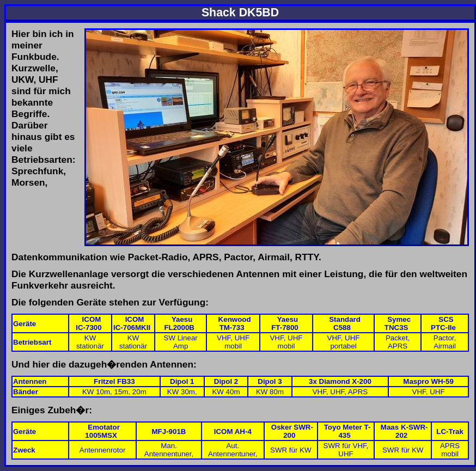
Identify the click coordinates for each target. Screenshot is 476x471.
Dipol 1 (182, 381)
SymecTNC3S (398, 323)
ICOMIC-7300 (89, 323)
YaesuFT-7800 (285, 323)
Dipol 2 (226, 381)
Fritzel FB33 (114, 381)
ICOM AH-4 (233, 432)
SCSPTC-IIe (443, 323)
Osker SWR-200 (292, 431)
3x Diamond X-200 (340, 381)
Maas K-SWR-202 (404, 431)
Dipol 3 (270, 381)
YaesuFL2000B (179, 323)
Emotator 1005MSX (102, 431)
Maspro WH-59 (428, 381)
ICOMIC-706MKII (132, 323)
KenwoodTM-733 (235, 323)
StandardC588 (345, 323)
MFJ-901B (169, 432)
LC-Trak (450, 432)
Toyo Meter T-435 (347, 431)
